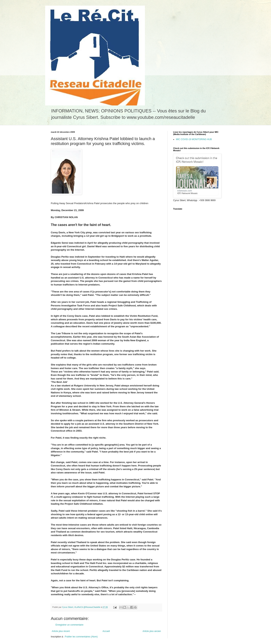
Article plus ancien (152, 631)
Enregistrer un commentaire (69, 625)
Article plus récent (61, 631)
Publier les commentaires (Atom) (81, 637)
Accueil (106, 631)
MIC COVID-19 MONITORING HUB (194, 139)
